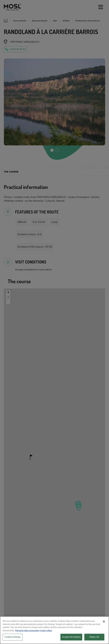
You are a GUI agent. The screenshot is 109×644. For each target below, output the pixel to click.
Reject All (94, 640)
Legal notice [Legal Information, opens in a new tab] (46, 633)
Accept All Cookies (71, 640)
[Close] (104, 624)
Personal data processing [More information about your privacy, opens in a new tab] (27, 633)
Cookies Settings (13, 640)
